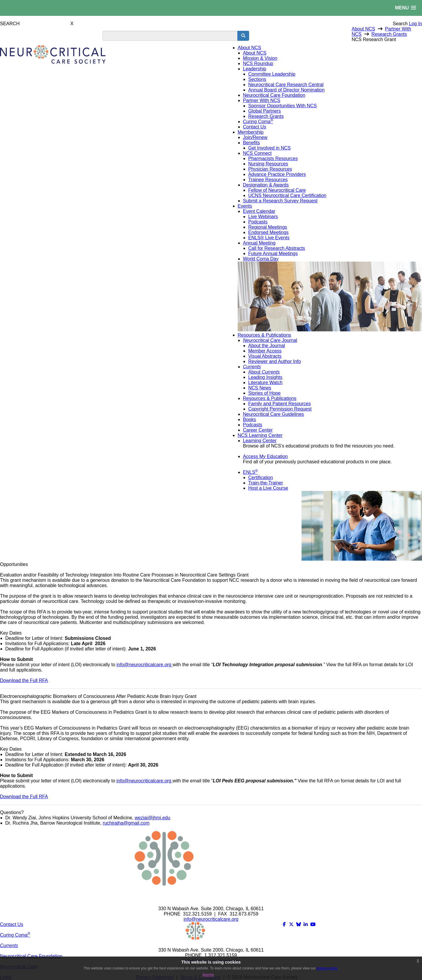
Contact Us (12, 924)
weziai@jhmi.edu (153, 818)
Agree (208, 975)
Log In (416, 24)
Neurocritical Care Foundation (31, 956)
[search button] (243, 36)
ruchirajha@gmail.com (126, 823)
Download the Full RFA (24, 680)
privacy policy (327, 968)
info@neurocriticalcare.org (144, 665)
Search (400, 24)
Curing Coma (15, 935)
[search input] (170, 36)
